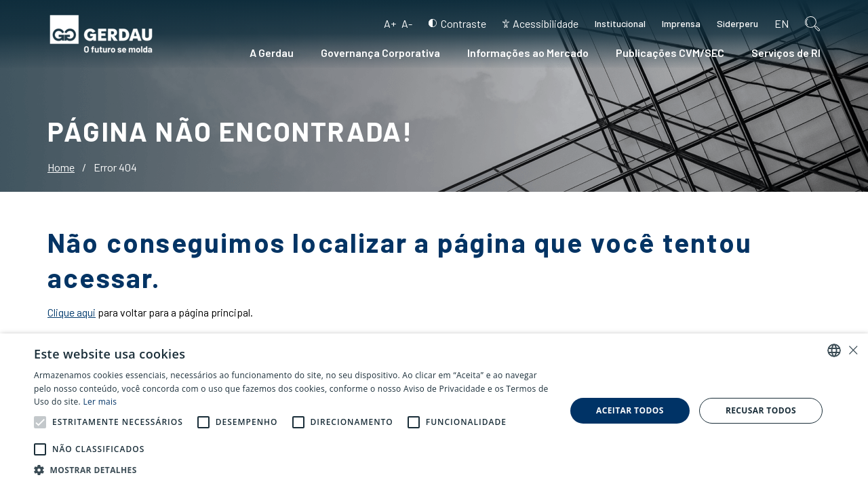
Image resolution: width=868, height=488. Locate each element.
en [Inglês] (782, 23)
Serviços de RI (786, 53)
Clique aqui (72, 312)
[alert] (434, 411)
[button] (40, 422)
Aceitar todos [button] (630, 410)
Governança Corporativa (380, 53)
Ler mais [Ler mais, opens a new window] (100, 402)
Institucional (620, 23)
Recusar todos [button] (761, 410)
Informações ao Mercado (528, 53)
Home (61, 167)
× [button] (853, 350)
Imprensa (681, 23)
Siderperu (737, 23)
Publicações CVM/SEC (670, 53)
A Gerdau (272, 53)
